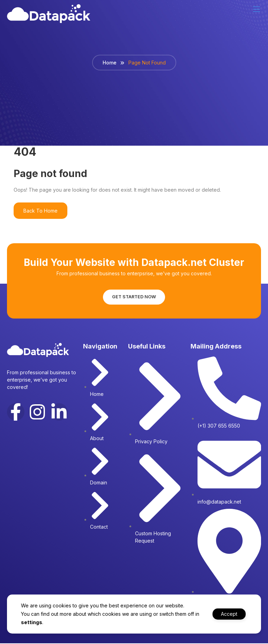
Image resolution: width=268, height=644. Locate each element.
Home (110, 62)
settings (37, 622)
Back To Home (40, 210)
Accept (227, 614)
